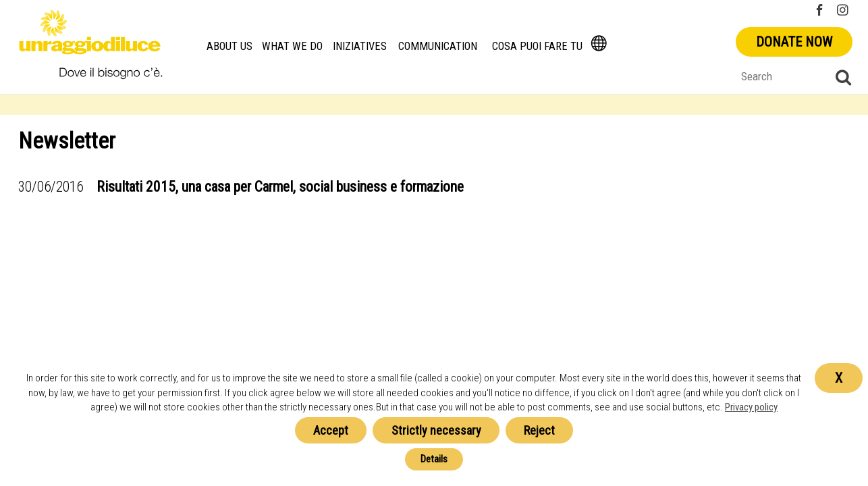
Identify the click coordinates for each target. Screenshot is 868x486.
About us (229, 46)
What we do (292, 46)
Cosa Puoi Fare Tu (537, 46)
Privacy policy (751, 407)
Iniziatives (360, 46)
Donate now (794, 42)
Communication (438, 46)
